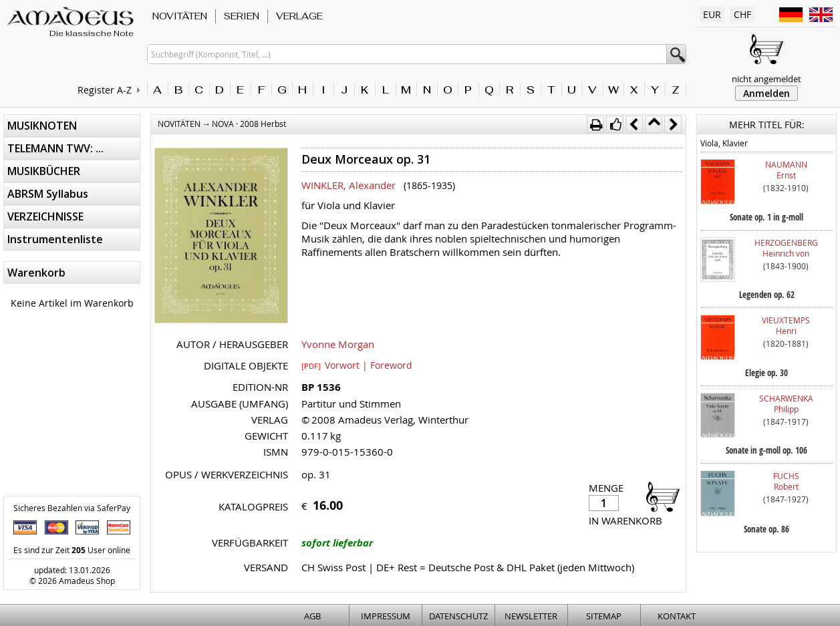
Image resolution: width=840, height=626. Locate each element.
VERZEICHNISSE (45, 216)
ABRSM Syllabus (48, 194)
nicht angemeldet (766, 79)
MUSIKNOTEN (42, 126)
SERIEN (242, 16)
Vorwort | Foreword (357, 365)
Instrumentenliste (55, 239)
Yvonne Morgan (338, 344)
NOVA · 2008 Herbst (249, 124)
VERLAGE (299, 16)
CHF (742, 14)
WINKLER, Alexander (348, 185)
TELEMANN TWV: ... (55, 148)
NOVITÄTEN (180, 16)
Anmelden (766, 93)
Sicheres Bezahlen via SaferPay (72, 508)
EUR (712, 14)
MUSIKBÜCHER (44, 171)
